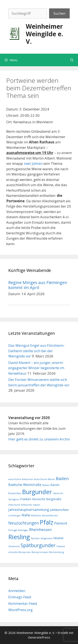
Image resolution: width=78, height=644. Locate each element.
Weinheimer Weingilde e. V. (44, 34)
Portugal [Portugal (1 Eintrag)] (13, 530)
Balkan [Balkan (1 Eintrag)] (46, 485)
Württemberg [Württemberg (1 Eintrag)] (56, 552)
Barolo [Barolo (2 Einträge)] (55, 485)
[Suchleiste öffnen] (72, 60)
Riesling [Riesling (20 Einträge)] (19, 537)
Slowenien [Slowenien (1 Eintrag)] (14, 546)
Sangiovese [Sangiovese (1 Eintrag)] (46, 538)
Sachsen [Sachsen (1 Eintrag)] (35, 538)
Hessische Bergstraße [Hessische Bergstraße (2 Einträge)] (47, 499)
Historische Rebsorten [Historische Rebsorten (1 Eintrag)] (20, 505)
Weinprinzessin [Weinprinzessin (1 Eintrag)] (40, 552)
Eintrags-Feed (20, 597)
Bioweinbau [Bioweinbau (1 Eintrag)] (15, 493)
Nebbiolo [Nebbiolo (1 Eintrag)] (36, 515)
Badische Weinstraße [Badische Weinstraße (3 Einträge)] (25, 485)
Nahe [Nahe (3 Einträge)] (26, 515)
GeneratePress (39, 637)
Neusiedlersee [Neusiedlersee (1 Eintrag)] (50, 515)
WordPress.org (20, 610)
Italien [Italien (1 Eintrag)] (37, 505)
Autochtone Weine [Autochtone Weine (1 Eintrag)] (45, 479)
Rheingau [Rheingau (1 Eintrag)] (23, 530)
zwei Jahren (33, 163)
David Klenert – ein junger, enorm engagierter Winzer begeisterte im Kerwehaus (36, 368)
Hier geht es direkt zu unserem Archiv (39, 439)
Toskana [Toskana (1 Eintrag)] (61, 546)
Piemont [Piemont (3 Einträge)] (61, 523)
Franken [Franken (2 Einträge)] (26, 499)
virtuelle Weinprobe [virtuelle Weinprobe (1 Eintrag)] (19, 552)
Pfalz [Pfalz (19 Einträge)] (46, 522)
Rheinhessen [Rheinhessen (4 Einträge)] (40, 530)
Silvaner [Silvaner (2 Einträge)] (58, 538)
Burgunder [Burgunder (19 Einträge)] (37, 492)
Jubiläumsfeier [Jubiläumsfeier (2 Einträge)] (59, 510)
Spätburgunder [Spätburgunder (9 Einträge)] (38, 545)
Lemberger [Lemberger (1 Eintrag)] (15, 515)
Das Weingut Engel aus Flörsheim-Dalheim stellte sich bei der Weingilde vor (37, 351)
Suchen (59, 13)
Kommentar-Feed (23, 603)
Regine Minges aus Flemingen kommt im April (38, 285)
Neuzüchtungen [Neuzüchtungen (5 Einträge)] (24, 523)
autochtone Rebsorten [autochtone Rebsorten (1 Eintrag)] (21, 479)
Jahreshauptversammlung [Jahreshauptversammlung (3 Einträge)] (29, 510)
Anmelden (17, 591)
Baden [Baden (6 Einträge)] (62, 478)
